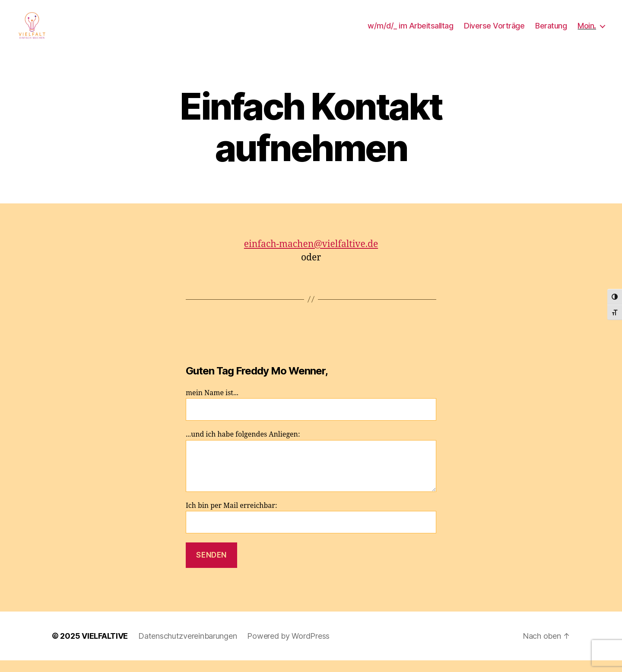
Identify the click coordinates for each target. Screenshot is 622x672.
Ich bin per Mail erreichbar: (311, 529)
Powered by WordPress (288, 648)
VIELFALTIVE (105, 648)
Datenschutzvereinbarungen (187, 648)
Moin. (587, 31)
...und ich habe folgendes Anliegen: (311, 473)
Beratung (551, 31)
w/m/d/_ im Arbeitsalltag (410, 31)
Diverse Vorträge (494, 31)
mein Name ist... (311, 416)
